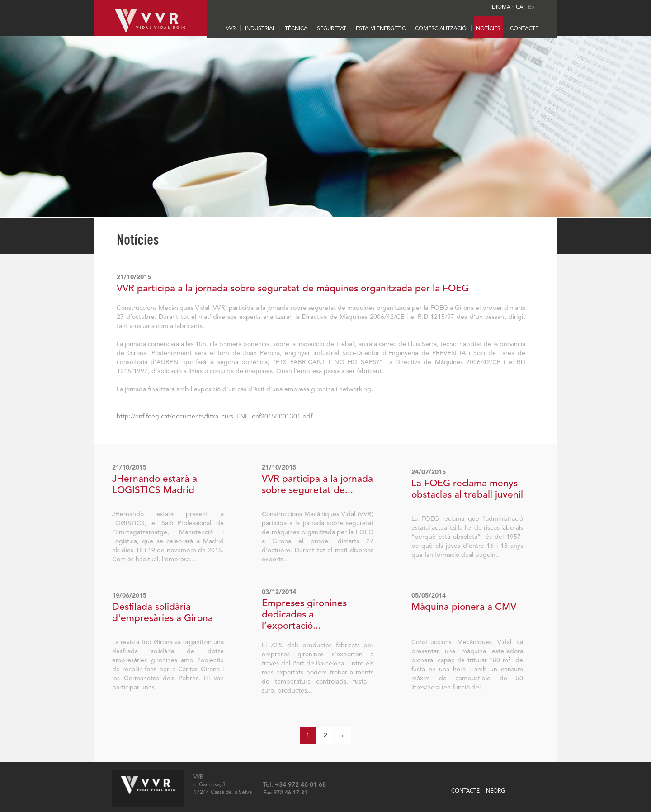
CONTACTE (524, 29)
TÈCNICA (296, 29)
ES (531, 7)
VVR (231, 29)
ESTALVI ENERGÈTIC (381, 29)
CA (519, 7)
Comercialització (441, 29)
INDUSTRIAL (260, 29)
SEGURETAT (332, 29)
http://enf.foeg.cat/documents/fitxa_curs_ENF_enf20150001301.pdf (215, 417)
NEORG (495, 791)
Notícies (488, 29)
